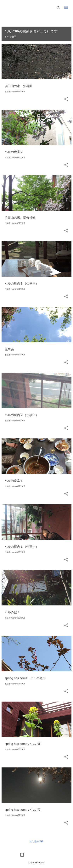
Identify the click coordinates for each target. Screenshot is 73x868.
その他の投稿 (36, 841)
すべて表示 (10, 37)
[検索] (58, 8)
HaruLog (17, 7)
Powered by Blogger (36, 855)
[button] (66, 99)
